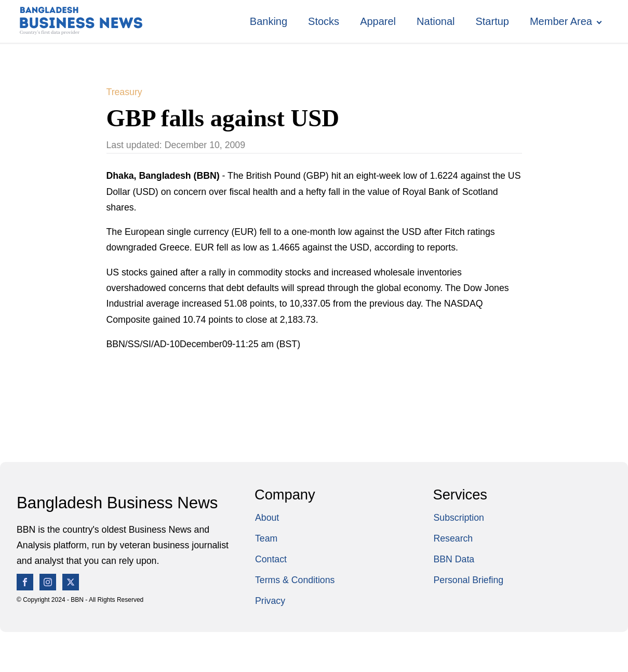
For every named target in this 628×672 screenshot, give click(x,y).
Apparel (378, 21)
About (267, 518)
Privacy (270, 601)
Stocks (324, 21)
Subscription (459, 518)
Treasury (124, 92)
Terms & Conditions (295, 580)
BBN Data (454, 559)
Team (266, 538)
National (436, 21)
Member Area (561, 21)
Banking (269, 21)
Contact (271, 559)
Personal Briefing (469, 580)
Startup (492, 21)
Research (453, 538)
